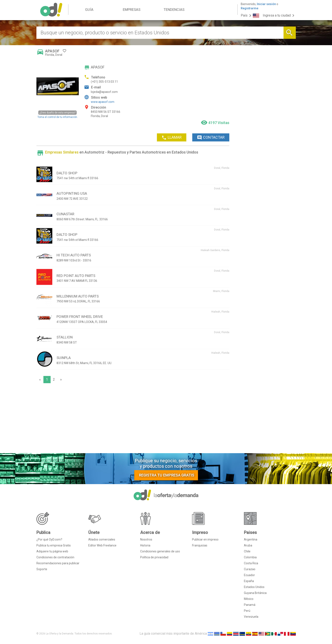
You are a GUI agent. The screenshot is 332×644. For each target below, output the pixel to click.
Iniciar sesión (266, 4)
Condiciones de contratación (55, 557)
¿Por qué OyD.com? (49, 539)
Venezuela (251, 617)
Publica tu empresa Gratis (54, 545)
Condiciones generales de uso (160, 551)
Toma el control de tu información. (58, 114)
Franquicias (200, 545)
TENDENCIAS (174, 10)
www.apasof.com (103, 102)
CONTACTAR (211, 138)
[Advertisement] (133, 419)
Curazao (250, 569)
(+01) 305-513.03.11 (104, 82)
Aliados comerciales (102, 539)
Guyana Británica (255, 593)
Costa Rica (251, 563)
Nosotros (146, 539)
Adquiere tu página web (52, 551)
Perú (247, 611)
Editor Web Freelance (102, 545)
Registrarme (250, 8)
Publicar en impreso (205, 539)
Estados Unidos (254, 587)
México (249, 599)
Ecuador (249, 575)
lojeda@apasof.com (104, 92)
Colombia (250, 557)
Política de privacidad (154, 557)
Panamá (250, 605)
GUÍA (89, 10)
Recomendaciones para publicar (58, 563)
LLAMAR (172, 138)
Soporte (42, 569)
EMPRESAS (132, 10)
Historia (145, 545)
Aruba (248, 545)
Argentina (251, 539)
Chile (247, 551)
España (249, 581)
